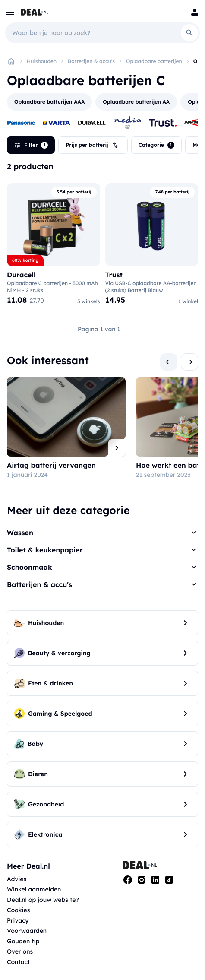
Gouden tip (23, 941)
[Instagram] (142, 880)
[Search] (189, 33)
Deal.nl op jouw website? (43, 900)
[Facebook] (128, 880)
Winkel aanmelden (34, 889)
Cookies (18, 910)
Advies (17, 879)
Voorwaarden (27, 931)
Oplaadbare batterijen (154, 61)
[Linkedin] (155, 880)
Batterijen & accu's (91, 61)
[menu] (10, 12)
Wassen (20, 533)
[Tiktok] (169, 880)
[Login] (195, 12)
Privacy (18, 920)
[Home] (11, 61)
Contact (18, 962)
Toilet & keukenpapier (45, 550)
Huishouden (42, 61)
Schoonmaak (30, 567)
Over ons (20, 951)
